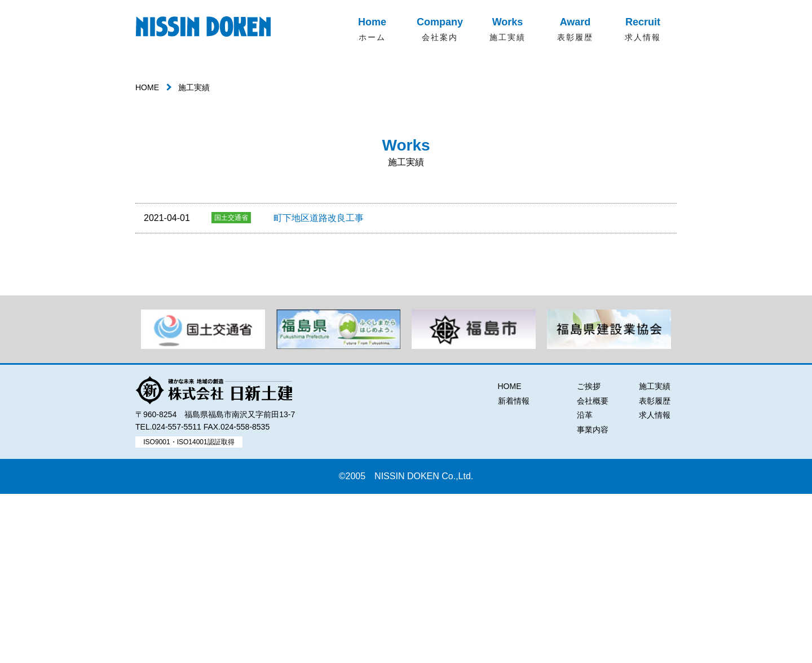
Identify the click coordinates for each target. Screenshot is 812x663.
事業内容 (593, 599)
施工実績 (655, 556)
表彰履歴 (655, 570)
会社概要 (593, 570)
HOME (147, 257)
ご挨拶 (589, 556)
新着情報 (514, 570)
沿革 (585, 585)
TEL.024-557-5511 (168, 596)
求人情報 (655, 585)
